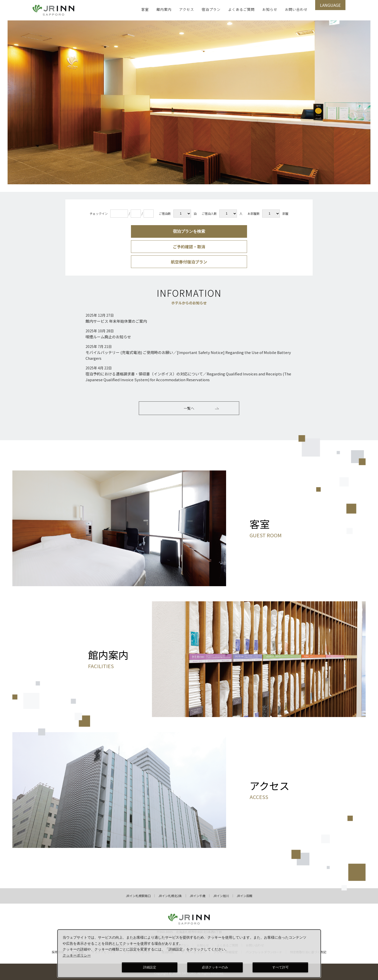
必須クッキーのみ (215, 967)
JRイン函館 (245, 893)
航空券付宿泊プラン (189, 262)
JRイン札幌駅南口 (138, 893)
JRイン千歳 (198, 893)
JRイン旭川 (221, 893)
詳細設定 (150, 967)
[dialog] (189, 954)
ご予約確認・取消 (189, 247)
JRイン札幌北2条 (170, 893)
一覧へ (201, 408)
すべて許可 (280, 967)
